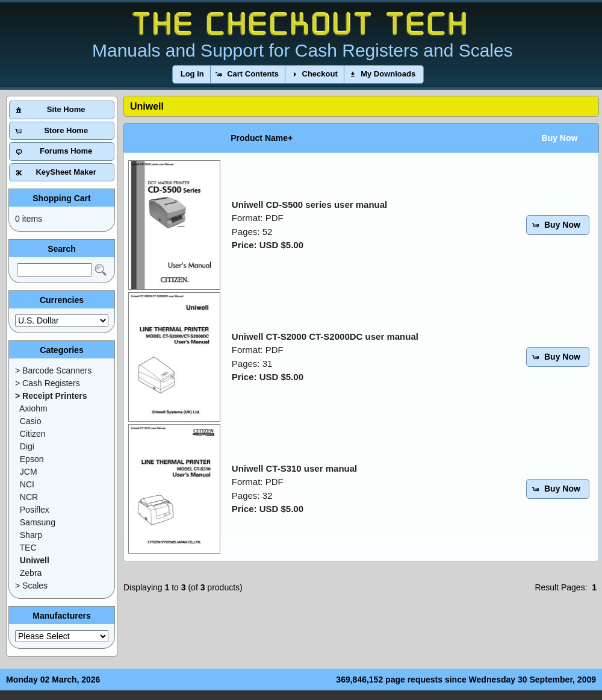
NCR (29, 497)
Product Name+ (262, 138)
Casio (31, 421)
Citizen (33, 434)
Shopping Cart (61, 198)
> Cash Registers (48, 383)
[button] (192, 74)
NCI (27, 484)
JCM (29, 472)
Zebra (31, 573)
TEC (28, 548)
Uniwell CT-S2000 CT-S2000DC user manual (325, 336)
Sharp (31, 535)
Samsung (38, 522)
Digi (27, 446)
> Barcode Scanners (53, 370)
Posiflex (35, 510)
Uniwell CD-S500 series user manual (309, 205)
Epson (32, 459)
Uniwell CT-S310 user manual (294, 468)
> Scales (31, 586)
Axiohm (33, 408)
